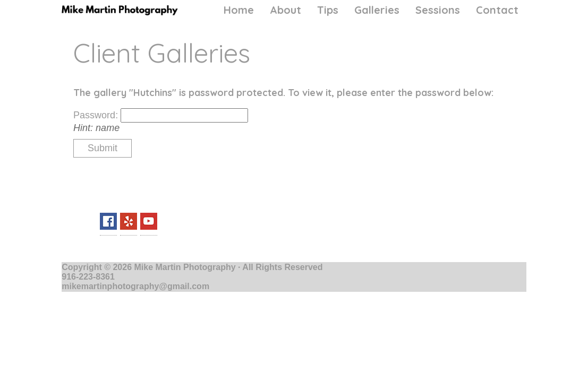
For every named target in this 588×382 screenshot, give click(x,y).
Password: (97, 115)
